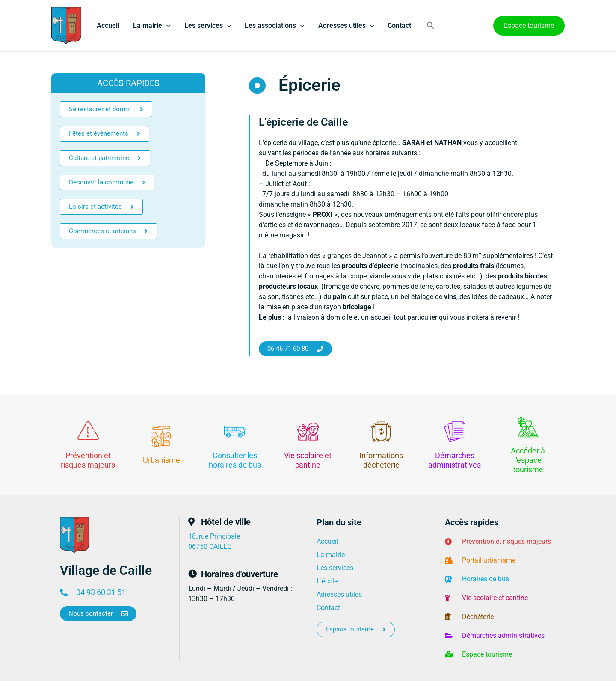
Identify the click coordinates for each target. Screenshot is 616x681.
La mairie (152, 26)
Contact (399, 25)
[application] (166, 26)
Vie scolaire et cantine (308, 460)
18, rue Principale (214, 536)
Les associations (275, 26)
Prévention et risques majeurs (88, 460)
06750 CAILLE (210, 546)
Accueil (108, 25)
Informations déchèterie (381, 460)
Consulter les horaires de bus (235, 460)
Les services (208, 26)
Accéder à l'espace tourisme (528, 460)
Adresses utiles (346, 26)
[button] (431, 26)
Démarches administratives (455, 460)
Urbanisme (161, 460)
